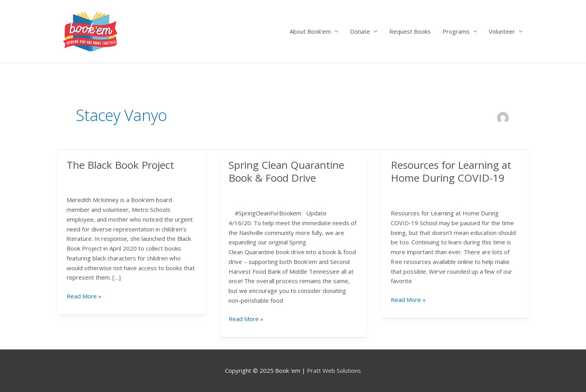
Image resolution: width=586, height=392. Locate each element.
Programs (456, 31)
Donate (360, 31)
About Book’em (310, 31)
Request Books (410, 31)
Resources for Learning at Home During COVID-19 (451, 172)
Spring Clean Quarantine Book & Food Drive (286, 172)
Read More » (84, 296)
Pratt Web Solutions (334, 370)
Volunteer (502, 31)
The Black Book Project (120, 165)
